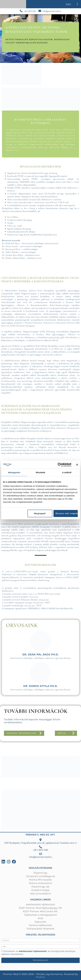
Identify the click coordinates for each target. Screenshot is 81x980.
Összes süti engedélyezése (67, 513)
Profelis (40, 977)
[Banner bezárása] (77, 465)
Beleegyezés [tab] (14, 472)
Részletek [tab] (40, 472)
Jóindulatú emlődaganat (40, 876)
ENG (68, 4)
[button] (77, 4)
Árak (40, 918)
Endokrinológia (40, 890)
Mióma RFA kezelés (40, 880)
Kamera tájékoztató (40, 925)
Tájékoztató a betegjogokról (40, 915)
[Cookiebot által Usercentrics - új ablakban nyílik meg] (60, 465)
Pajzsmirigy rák (40, 887)
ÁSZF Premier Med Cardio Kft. (41, 911)
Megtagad (40, 513)
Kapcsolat (41, 922)
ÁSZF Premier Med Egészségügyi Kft (40, 908)
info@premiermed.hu (52, 11)
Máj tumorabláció (40, 894)
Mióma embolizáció (40, 883)
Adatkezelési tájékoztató (41, 905)
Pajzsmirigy (41, 873)
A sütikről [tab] (67, 472)
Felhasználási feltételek (40, 929)
